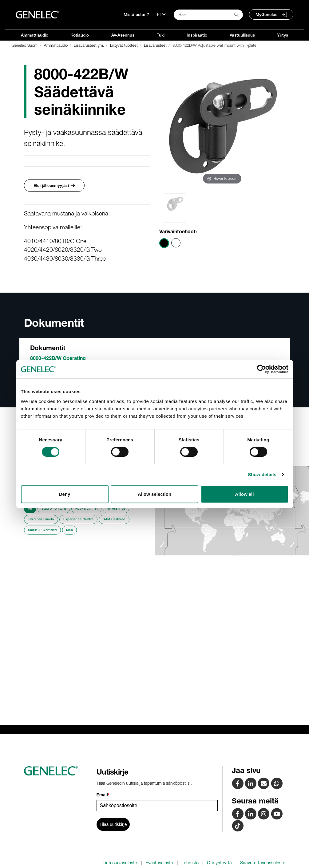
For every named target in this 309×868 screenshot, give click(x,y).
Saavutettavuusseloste (263, 863)
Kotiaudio (80, 35)
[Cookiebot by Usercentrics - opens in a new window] (261, 369)
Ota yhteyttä (219, 863)
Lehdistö (190, 863)
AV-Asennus (123, 35)
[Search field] (208, 15)
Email (103, 795)
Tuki (161, 35)
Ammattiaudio (35, 35)
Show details (262, 474)
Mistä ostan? (136, 14)
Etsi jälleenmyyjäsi (54, 185)
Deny (65, 494)
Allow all (245, 494)
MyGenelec (267, 14)
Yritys (283, 35)
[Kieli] (161, 14)
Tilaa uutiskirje (113, 824)
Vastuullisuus (242, 35)
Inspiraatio (197, 35)
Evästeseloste (159, 863)
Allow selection (154, 494)
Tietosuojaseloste (120, 863)
